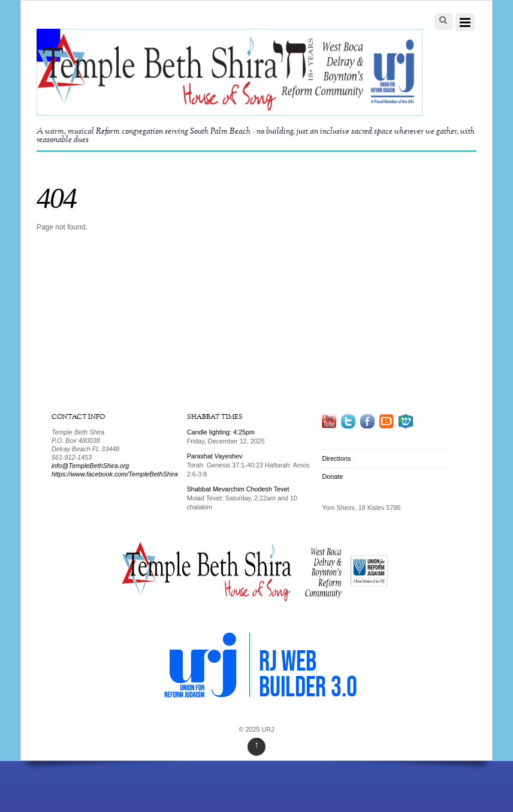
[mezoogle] (406, 421)
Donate (332, 476)
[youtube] (329, 421)
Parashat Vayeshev (215, 456)
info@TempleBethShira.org (90, 466)
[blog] (386, 421)
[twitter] (348, 421)
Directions (336, 458)
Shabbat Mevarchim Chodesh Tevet (238, 489)
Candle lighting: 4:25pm (221, 432)
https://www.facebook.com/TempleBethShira (115, 474)
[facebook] (367, 421)
